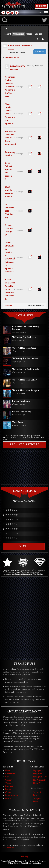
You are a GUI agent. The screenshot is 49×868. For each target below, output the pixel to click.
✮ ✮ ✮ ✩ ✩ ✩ (12, 524)
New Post (40, 52)
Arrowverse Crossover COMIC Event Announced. (11, 138)
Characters (10, 774)
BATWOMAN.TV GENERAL (21, 45)
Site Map (24, 857)
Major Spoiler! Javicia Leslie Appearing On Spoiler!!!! (10, 114)
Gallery (8, 780)
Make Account (12, 796)
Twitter (36, 796)
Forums (11, 50)
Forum (8, 789)
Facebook (37, 792)
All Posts (8, 305)
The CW (37, 783)
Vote (24, 546)
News (8, 771)
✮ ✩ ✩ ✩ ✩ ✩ (12, 534)
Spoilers (9, 786)
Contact (9, 793)
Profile (8, 799)
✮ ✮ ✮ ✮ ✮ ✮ (12, 510)
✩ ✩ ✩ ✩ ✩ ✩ (12, 538)
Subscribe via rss (11, 57)
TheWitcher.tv (39, 780)
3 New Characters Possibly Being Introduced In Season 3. (10, 289)
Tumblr (36, 802)
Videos (8, 783)
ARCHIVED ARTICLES (24, 445)
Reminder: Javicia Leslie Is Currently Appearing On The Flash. (10, 87)
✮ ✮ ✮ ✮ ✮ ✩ (12, 515)
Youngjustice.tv (40, 777)
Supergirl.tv (38, 771)
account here (8, 848)
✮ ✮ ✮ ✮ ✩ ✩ (12, 520)
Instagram (37, 799)
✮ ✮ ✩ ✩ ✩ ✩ (12, 529)
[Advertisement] (25, 468)
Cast (7, 777)
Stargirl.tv (37, 774)
